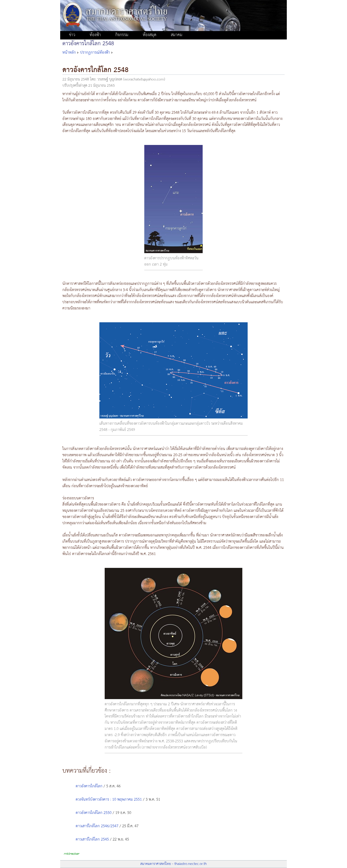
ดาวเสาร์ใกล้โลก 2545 (92, 839)
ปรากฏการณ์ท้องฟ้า (95, 53)
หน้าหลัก (69, 53)
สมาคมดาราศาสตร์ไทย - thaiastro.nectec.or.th (173, 864)
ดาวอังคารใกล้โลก (89, 786)
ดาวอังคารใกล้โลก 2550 (94, 813)
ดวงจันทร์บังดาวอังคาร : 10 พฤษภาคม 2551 (109, 800)
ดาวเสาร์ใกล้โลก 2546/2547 (97, 826)
